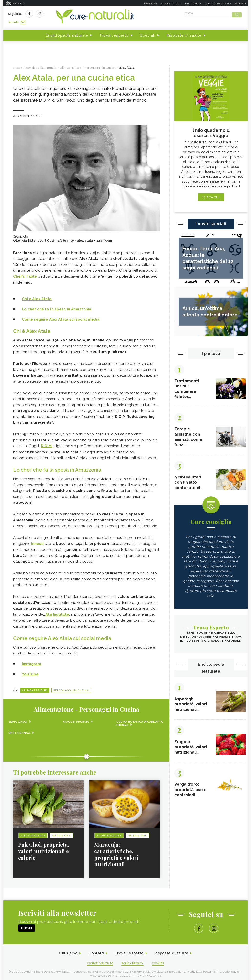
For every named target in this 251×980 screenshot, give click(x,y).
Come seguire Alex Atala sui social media (61, 317)
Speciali (148, 34)
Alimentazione (35, 687)
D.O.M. (47, 443)
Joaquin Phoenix (76, 718)
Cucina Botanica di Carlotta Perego (132, 720)
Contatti (94, 951)
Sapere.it (241, 4)
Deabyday (151, 4)
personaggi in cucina (71, 687)
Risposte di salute (184, 34)
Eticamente (193, 4)
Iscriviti (63, 14)
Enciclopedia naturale (67, 34)
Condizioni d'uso (98, 961)
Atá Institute (57, 611)
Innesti (37, 541)
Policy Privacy (133, 961)
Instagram (31, 660)
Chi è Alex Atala (37, 297)
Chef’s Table (25, 275)
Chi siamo (65, 951)
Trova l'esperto (114, 34)
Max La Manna (19, 729)
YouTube (30, 670)
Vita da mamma (171, 4)
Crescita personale (218, 4)
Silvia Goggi (18, 718)
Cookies (160, 961)
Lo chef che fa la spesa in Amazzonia (57, 307)
